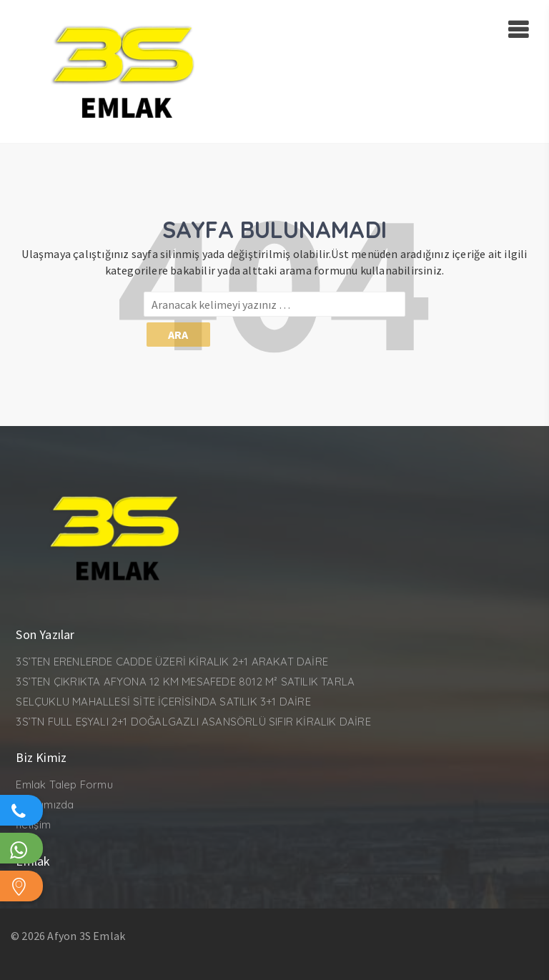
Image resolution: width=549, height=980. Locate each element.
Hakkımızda (45, 805)
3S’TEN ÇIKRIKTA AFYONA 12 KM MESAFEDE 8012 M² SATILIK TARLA (185, 682)
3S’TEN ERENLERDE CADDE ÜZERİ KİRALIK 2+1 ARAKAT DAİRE (172, 662)
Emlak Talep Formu (64, 785)
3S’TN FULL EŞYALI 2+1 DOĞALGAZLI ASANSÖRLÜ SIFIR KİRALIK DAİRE (193, 722)
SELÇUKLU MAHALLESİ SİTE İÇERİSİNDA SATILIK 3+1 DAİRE (163, 702)
